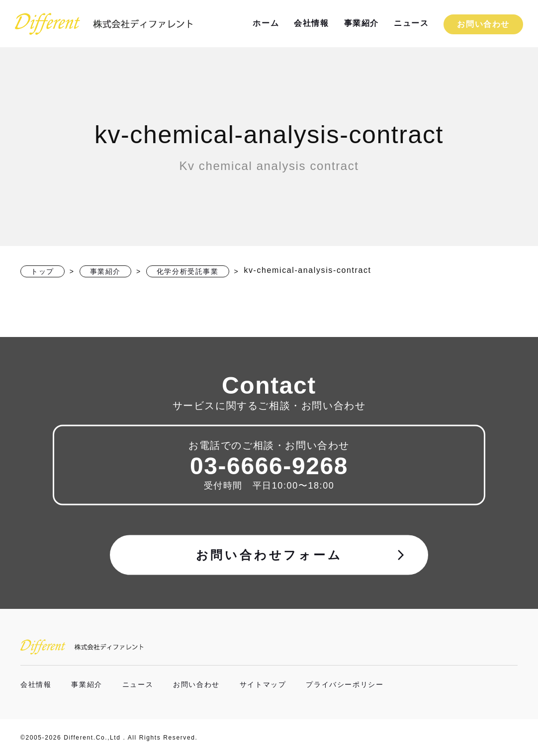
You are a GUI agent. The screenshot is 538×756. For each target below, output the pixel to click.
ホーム (266, 23)
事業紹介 (361, 23)
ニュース (411, 23)
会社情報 (311, 23)
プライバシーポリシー (345, 684)
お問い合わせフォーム (302, 555)
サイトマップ (263, 684)
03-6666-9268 (269, 465)
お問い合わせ (483, 24)
